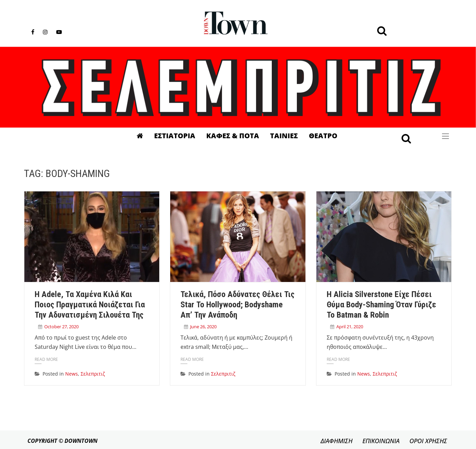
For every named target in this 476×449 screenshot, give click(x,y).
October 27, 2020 (61, 327)
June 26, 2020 (203, 327)
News (72, 374)
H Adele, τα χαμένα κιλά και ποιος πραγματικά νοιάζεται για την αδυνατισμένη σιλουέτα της (90, 305)
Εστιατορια (175, 136)
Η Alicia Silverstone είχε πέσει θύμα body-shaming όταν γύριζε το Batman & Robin (381, 305)
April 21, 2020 (350, 327)
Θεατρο (323, 136)
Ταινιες (284, 136)
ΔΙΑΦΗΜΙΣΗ (336, 441)
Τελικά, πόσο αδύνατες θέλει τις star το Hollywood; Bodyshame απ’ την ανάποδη (237, 305)
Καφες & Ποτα (233, 136)
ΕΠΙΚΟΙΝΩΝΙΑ (381, 441)
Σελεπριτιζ (93, 374)
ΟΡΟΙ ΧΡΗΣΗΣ (428, 441)
